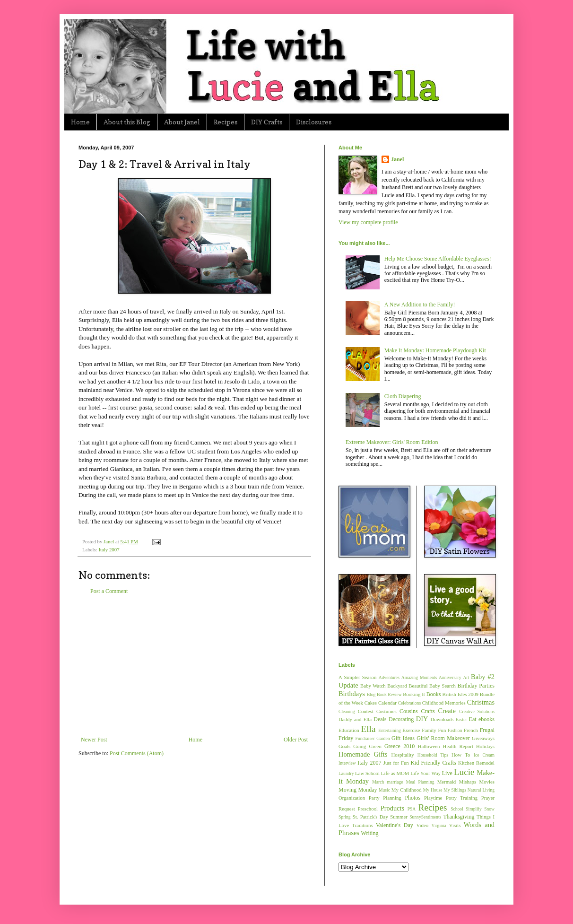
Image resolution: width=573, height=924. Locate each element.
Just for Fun (396, 763)
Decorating (401, 719)
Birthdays (352, 694)
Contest (366, 711)
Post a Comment (109, 591)
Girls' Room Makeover (443, 738)
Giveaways (483, 738)
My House (433, 790)
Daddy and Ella (355, 719)
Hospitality (403, 755)
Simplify (474, 809)
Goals (344, 746)
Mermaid (447, 782)
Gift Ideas (403, 738)
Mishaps (468, 782)
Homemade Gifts (363, 754)
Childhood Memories (444, 703)
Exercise (411, 730)
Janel (397, 159)
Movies (487, 782)
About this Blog (127, 122)
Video (422, 825)
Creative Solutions (477, 711)
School (457, 809)
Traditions (363, 825)
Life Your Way (425, 773)
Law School (367, 773)
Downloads (442, 719)
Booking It (414, 694)
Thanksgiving (459, 817)
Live (447, 773)
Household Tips (433, 755)
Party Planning (385, 798)
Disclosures (314, 122)
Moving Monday (358, 790)
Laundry (346, 773)
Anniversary (450, 677)
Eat (473, 719)
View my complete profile (368, 222)
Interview (347, 763)
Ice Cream (484, 755)
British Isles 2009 (460, 694)
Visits (455, 825)
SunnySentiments (425, 817)
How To (461, 755)
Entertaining (389, 730)
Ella (369, 729)
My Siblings (455, 790)
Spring (345, 817)
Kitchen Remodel (476, 763)
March (378, 782)
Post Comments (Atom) (137, 753)
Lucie (464, 772)
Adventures (389, 677)
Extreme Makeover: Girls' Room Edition (392, 442)
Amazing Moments (419, 677)
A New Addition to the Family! (420, 305)
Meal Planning (420, 782)
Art (466, 677)
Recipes (226, 122)
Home (80, 122)
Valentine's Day (395, 825)
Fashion (455, 730)
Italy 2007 (109, 549)
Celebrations (410, 703)
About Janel (182, 122)
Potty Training (462, 798)
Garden (383, 738)
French (471, 730)
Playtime (433, 798)
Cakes (371, 703)
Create (447, 711)
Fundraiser (365, 738)
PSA (412, 809)
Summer (399, 817)
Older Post (296, 740)
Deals (380, 719)
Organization (352, 798)
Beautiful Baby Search (432, 686)
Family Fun (434, 730)
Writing (370, 833)
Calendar (387, 703)
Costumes (386, 711)
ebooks (486, 719)
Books (434, 694)
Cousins (409, 711)
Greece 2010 (399, 746)
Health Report (458, 746)
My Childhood (407, 790)
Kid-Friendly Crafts (434, 763)
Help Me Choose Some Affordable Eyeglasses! (438, 259)
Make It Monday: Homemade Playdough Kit (435, 350)
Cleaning (347, 711)
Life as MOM (395, 773)
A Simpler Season (357, 677)
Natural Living (481, 790)
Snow (489, 809)
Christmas (481, 702)
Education (349, 730)
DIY (422, 719)
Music (384, 790)
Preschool (368, 809)
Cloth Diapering (403, 396)
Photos (412, 798)
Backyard (397, 686)
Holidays (485, 746)
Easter (461, 719)
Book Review (389, 694)
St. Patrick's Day (370, 817)
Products (392, 808)
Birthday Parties (476, 686)
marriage (395, 782)
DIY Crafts (267, 122)
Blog (371, 694)
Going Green (367, 746)
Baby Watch (373, 686)
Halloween (429, 746)
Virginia (439, 825)
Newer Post (94, 740)
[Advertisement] (194, 665)
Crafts (428, 711)
